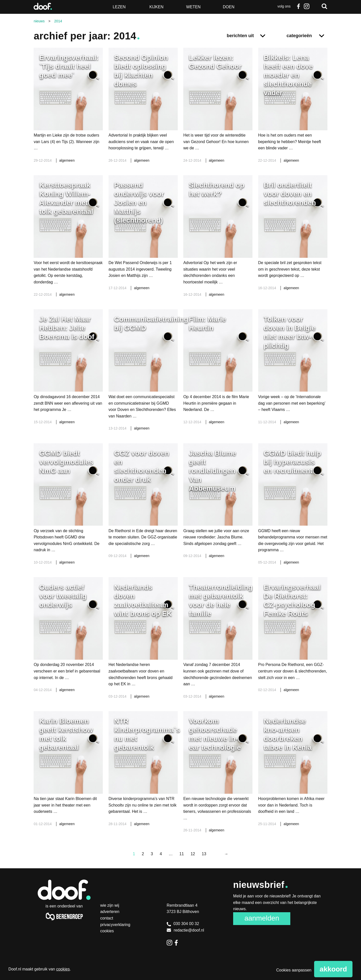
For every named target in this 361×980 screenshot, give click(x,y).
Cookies (107, 931)
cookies (63, 969)
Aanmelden (262, 918)
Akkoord (333, 969)
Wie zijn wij (110, 905)
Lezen (119, 7)
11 (182, 854)
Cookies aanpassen (294, 970)
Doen (229, 7)
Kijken (156, 7)
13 (204, 854)
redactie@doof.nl (185, 930)
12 (193, 854)
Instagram (307, 6)
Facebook (299, 6)
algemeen (67, 160)
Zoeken (324, 6)
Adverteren (110, 912)
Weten (193, 7)
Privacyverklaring (115, 925)
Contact (107, 918)
